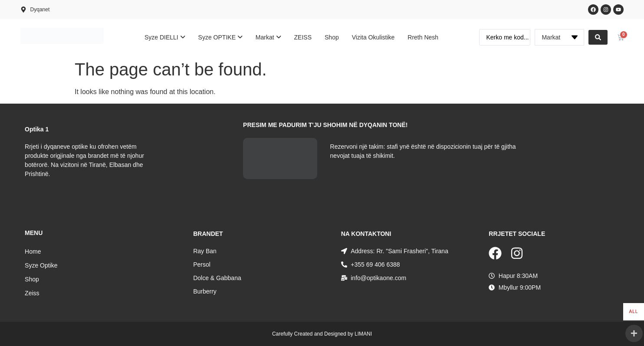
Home (33, 251)
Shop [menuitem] (332, 37)
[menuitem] (165, 38)
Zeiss (32, 293)
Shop (32, 279)
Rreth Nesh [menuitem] (423, 37)
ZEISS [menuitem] (303, 37)
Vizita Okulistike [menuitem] (373, 37)
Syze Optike (41, 265)
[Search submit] (598, 37)
